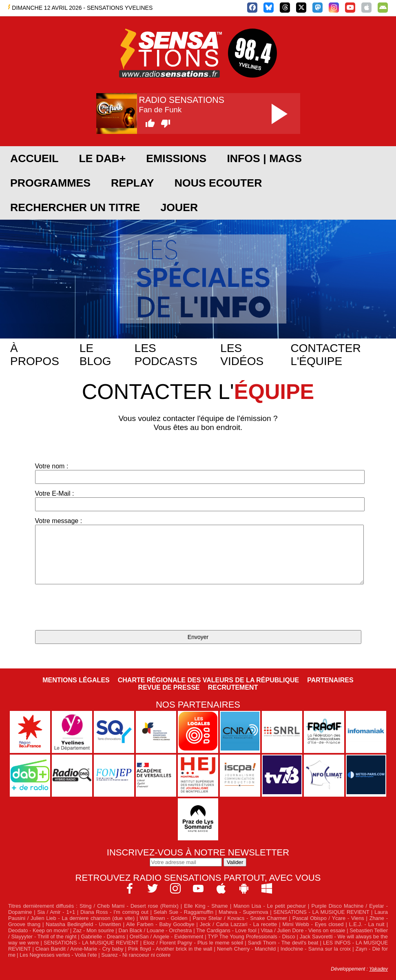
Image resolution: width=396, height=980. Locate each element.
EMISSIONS (176, 158)
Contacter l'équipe (325, 355)
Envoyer (198, 637)
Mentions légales (76, 680)
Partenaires (330, 680)
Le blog (95, 355)
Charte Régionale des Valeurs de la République (208, 680)
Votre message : (198, 551)
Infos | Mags (264, 158)
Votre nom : (198, 473)
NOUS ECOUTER (218, 183)
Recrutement (233, 687)
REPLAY (133, 183)
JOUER (179, 207)
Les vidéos (242, 355)
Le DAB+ (102, 158)
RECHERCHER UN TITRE (75, 207)
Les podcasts (166, 355)
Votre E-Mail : (198, 501)
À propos (35, 355)
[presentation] (97, 608)
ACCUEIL (34, 158)
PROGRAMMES (50, 183)
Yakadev (378, 969)
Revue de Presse (169, 687)
